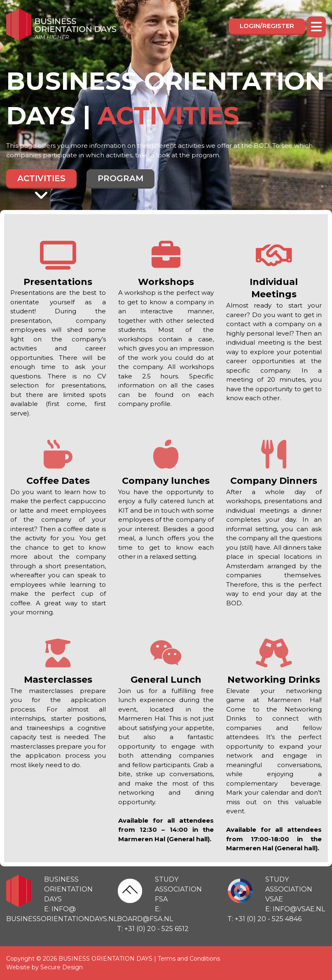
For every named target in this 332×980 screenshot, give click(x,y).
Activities (41, 180)
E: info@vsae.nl (295, 909)
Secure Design (62, 967)
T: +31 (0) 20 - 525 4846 (264, 919)
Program (120, 178)
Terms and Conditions (189, 959)
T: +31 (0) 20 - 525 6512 (153, 929)
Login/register (267, 26)
